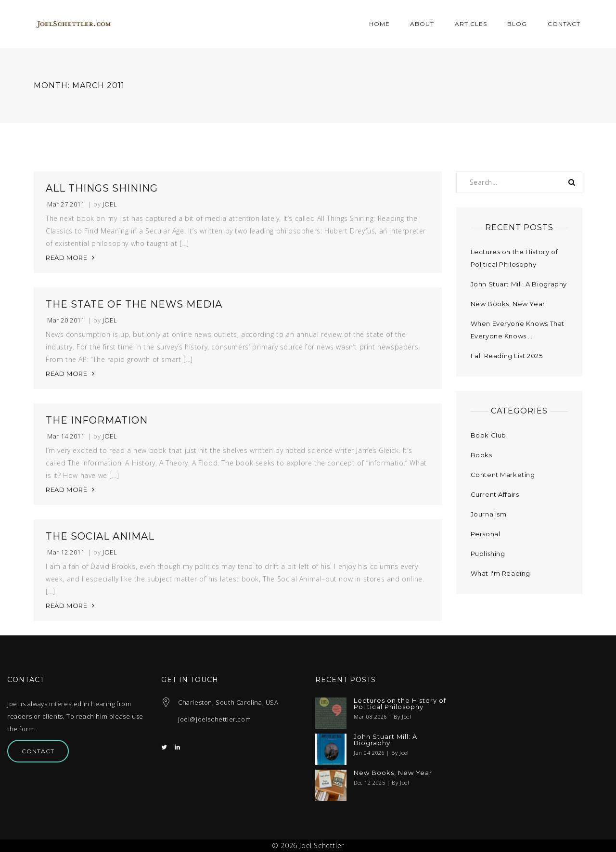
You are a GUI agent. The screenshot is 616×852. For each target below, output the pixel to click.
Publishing (488, 554)
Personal (486, 534)
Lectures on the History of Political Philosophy (400, 704)
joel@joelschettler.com (214, 719)
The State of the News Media (134, 304)
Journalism (489, 514)
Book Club (488, 435)
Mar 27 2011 (66, 204)
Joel (110, 204)
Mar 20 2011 (66, 320)
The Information (97, 420)
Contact (38, 751)
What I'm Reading (501, 573)
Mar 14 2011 (66, 436)
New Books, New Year (508, 304)
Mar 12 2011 (66, 552)
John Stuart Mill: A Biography (519, 284)
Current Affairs (495, 494)
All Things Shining (102, 188)
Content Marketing (503, 475)
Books (481, 455)
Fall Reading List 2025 (507, 356)
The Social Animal (100, 536)
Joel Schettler (321, 846)
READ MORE (66, 258)
